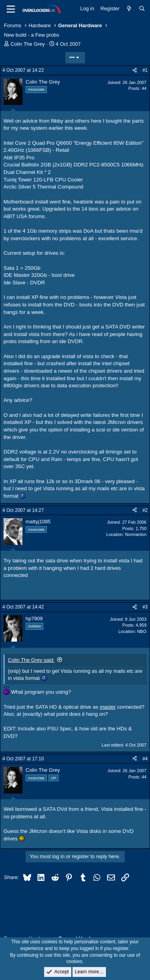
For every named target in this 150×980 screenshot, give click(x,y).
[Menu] (11, 9)
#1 (145, 70)
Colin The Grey (28, 44)
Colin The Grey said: (31, 660)
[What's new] (129, 9)
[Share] (135, 70)
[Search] (142, 9)
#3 (145, 607)
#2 (145, 510)
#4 (145, 759)
